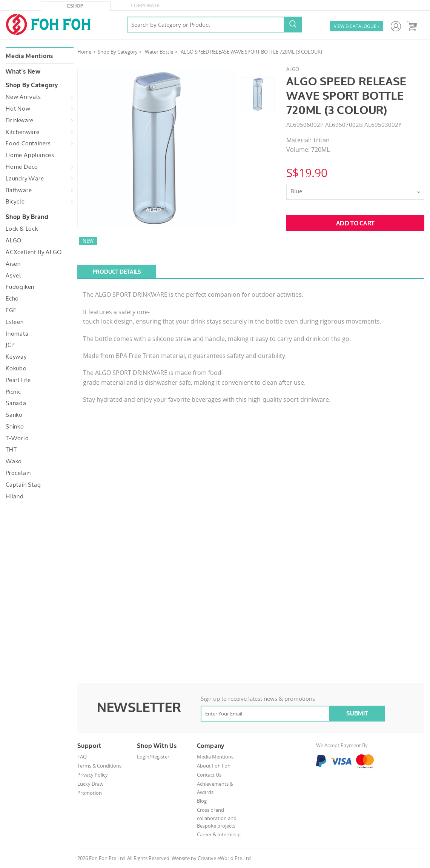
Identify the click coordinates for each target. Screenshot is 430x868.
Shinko (15, 427)
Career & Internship (219, 834)
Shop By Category (118, 52)
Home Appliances (30, 155)
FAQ (82, 757)
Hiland (15, 496)
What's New (23, 72)
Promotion (90, 793)
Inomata (17, 334)
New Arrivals (23, 97)
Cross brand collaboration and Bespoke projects (217, 818)
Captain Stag (23, 485)
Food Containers (28, 143)
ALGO (14, 241)
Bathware (19, 190)
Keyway (16, 357)
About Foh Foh (214, 766)
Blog (202, 801)
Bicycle (15, 202)
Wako (14, 461)
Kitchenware (23, 132)
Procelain (18, 473)
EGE (11, 310)
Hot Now (18, 109)
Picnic (13, 392)
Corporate (145, 6)
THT (11, 450)
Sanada (16, 403)
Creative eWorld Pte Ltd (224, 858)
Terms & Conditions (99, 766)
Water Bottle (159, 52)
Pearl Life (18, 380)
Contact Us (209, 775)
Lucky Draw (90, 784)
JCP (10, 345)
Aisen (13, 264)
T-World (17, 438)
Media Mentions (29, 56)
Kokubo (16, 368)
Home (84, 52)
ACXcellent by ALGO (34, 252)
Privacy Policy (93, 775)
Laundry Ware (25, 179)
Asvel (13, 276)
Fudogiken (20, 287)
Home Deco (22, 167)
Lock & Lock (22, 229)
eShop (75, 6)
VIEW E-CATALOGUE (356, 27)
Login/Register (153, 757)
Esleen (15, 322)
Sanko (14, 415)
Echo (12, 299)
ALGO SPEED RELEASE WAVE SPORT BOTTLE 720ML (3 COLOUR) (251, 52)
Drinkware (20, 120)
